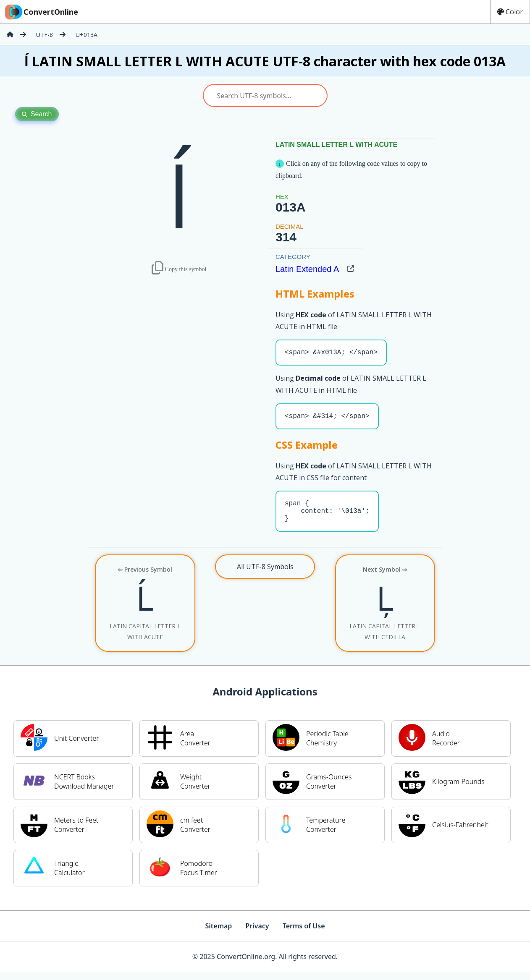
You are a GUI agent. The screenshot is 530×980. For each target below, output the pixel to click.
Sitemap (218, 934)
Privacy (257, 934)
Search (37, 114)
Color (510, 12)
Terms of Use (304, 934)
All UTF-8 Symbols (265, 575)
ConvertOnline (41, 12)
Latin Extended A (307, 269)
